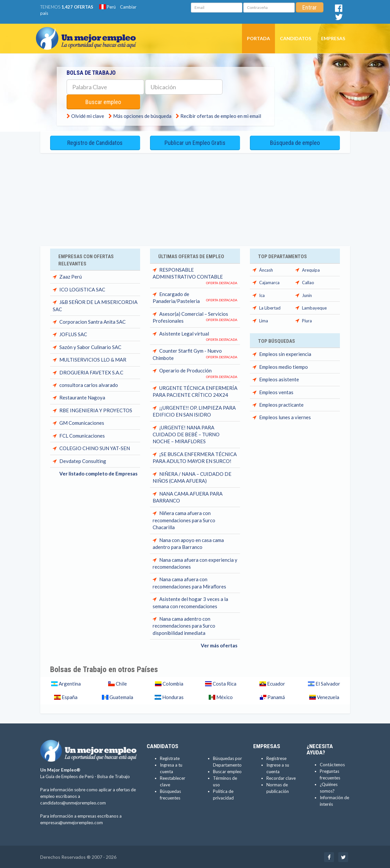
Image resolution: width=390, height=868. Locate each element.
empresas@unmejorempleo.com (72, 822)
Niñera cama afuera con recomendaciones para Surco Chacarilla (184, 519)
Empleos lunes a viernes (285, 417)
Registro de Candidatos (95, 142)
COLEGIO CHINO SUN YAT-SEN (95, 448)
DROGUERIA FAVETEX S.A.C (91, 372)
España (69, 696)
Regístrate (170, 757)
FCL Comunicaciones (82, 435)
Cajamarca (269, 282)
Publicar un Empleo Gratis (195, 142)
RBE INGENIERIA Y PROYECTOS (96, 410)
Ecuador (276, 683)
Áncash (266, 269)
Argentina (69, 683)
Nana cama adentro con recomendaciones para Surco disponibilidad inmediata (184, 625)
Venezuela (328, 696)
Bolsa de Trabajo (114, 776)
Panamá (276, 696)
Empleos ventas (276, 392)
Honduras (172, 696)
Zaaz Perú (71, 276)
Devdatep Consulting (83, 460)
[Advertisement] (195, 196)
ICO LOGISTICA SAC (82, 289)
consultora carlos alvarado (89, 384)
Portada (258, 38)
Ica (262, 295)
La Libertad (270, 307)
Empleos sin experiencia (285, 353)
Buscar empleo (104, 102)
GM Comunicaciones (82, 422)
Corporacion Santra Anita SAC (92, 321)
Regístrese (276, 757)
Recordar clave (281, 777)
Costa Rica (224, 683)
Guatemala (121, 696)
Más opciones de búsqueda (142, 116)
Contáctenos (332, 764)
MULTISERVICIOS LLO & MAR (93, 359)
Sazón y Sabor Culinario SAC (90, 346)
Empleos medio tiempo (284, 366)
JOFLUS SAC (73, 334)
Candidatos (296, 38)
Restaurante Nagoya (82, 397)
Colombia (172, 683)
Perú (107, 7)
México (224, 696)
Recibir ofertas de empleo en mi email (221, 116)
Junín (307, 295)
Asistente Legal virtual (184, 333)
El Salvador (327, 683)
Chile (121, 683)
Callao (308, 282)
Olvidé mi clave (88, 116)
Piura (307, 320)
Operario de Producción (185, 370)
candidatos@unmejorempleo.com (73, 802)
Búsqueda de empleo (295, 142)
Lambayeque (314, 307)
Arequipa (311, 269)
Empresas (333, 38)
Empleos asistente (279, 379)
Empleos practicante (281, 404)
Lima (264, 320)
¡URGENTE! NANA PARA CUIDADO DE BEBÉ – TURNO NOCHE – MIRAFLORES (186, 434)
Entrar (310, 7)
